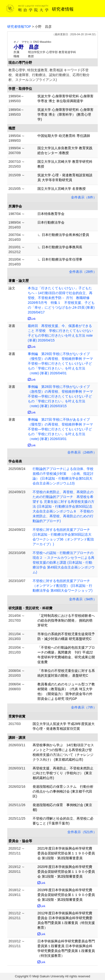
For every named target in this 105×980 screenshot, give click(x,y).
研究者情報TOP (19, 27)
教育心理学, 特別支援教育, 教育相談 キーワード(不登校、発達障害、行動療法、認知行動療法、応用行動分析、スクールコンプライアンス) (49, 75)
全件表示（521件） (82, 832)
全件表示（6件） (84, 197)
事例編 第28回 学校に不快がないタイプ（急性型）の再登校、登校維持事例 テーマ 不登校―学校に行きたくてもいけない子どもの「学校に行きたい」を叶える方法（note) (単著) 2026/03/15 (62, 396)
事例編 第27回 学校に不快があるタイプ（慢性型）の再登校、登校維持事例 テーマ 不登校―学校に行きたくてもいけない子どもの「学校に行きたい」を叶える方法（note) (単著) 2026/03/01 (62, 429)
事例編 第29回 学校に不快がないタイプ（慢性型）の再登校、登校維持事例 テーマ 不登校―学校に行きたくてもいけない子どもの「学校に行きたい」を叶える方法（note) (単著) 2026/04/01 (62, 363)
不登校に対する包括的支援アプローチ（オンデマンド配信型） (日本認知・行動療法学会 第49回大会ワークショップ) (63, 586)
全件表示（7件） (84, 707)
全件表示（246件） (82, 452)
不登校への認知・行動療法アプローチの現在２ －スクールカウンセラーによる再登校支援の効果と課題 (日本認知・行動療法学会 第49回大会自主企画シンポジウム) (64, 562)
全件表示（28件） (83, 272)
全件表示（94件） (83, 599)
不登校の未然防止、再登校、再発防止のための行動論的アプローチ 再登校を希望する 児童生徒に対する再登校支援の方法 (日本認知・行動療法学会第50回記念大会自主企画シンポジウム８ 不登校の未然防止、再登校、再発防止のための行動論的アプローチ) (63, 506)
